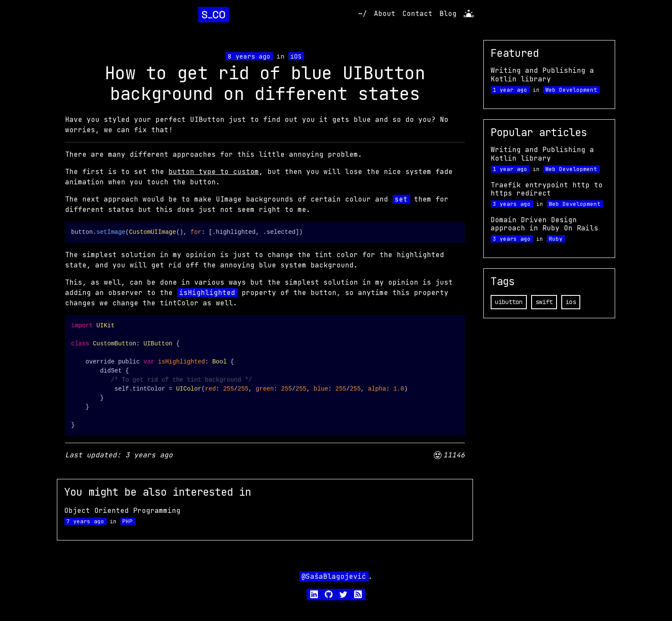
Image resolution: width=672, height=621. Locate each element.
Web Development (571, 90)
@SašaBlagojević (334, 576)
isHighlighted (207, 293)
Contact (417, 14)
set (401, 199)
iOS (296, 56)
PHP (128, 521)
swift (544, 302)
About (385, 14)
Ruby (556, 239)
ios (571, 302)
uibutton (509, 302)
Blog (448, 14)
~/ (363, 14)
